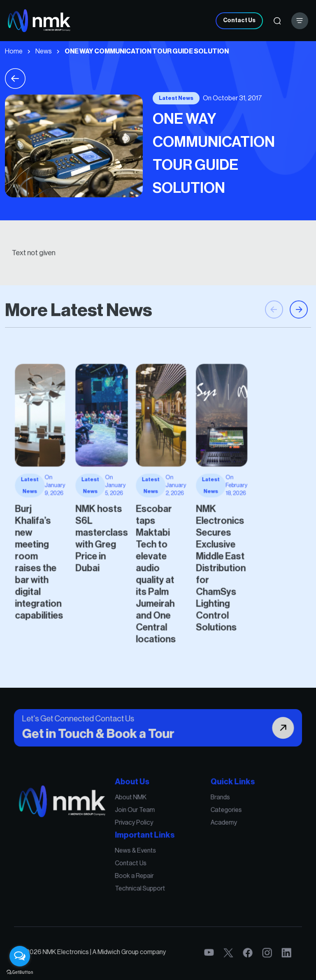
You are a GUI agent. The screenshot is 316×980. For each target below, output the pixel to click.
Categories (207, 825)
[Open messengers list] (20, 956)
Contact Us (239, 21)
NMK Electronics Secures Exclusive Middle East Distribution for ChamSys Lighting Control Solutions (203, 551)
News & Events (142, 854)
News (44, 51)
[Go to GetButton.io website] (20, 972)
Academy (205, 834)
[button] (299, 337)
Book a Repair (141, 873)
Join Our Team (142, 825)
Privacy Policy (141, 834)
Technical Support (145, 882)
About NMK (138, 816)
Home (14, 51)
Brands (203, 816)
